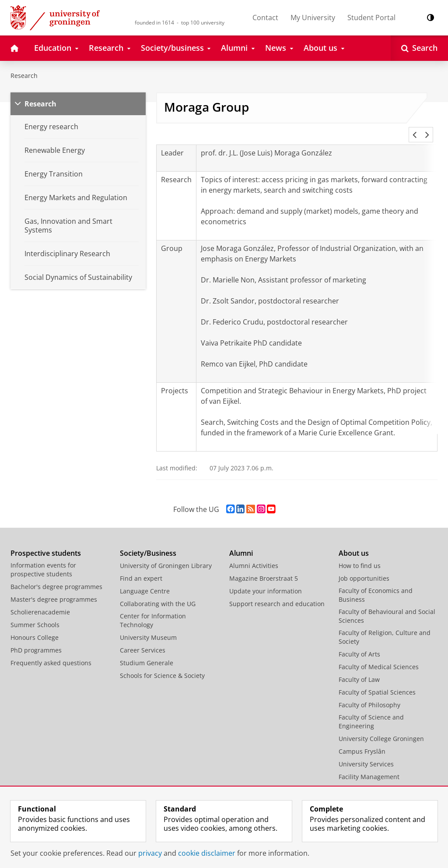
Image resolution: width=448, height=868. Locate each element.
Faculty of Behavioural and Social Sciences (387, 605)
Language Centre (145, 580)
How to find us (360, 555)
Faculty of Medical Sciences (379, 656)
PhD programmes (36, 640)
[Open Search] (419, 48)
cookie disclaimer (207, 853)
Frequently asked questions (51, 652)
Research (24, 76)
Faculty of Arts (359, 644)
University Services (366, 753)
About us (354, 543)
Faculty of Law (359, 669)
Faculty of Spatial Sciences (377, 682)
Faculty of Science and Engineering (371, 711)
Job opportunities (364, 568)
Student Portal (371, 18)
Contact (265, 18)
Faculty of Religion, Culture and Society (385, 626)
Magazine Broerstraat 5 (264, 568)
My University (313, 18)
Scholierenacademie (40, 602)
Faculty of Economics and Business (376, 584)
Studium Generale (147, 652)
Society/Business (148, 543)
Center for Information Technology (153, 610)
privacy (150, 853)
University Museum (148, 627)
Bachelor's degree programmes (56, 576)
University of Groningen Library (166, 555)
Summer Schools (35, 614)
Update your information (266, 580)
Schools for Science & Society (162, 665)
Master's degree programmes (54, 589)
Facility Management (369, 766)
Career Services (143, 640)
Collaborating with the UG (158, 593)
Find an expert (141, 568)
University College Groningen (381, 728)
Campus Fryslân (362, 741)
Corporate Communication (377, 779)
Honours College (35, 627)
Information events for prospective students (43, 559)
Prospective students (46, 543)
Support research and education (277, 593)
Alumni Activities (254, 555)
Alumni (241, 543)
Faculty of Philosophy (369, 694)
